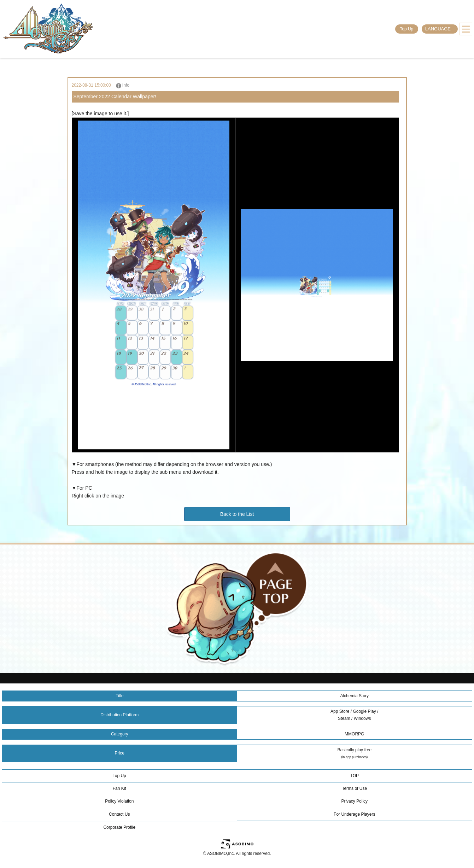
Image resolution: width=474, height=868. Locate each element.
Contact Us (119, 814)
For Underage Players (354, 814)
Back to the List (237, 514)
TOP (355, 776)
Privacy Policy (354, 801)
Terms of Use (354, 788)
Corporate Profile (119, 827)
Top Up (406, 29)
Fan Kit (119, 788)
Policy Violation (119, 801)
